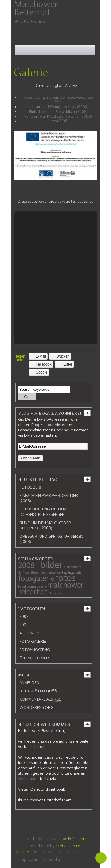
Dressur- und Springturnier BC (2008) (58, 107)
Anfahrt (72, 852)
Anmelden (29, 682)
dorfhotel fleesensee (31, 572)
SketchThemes (69, 846)
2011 (23, 625)
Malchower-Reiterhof (37, 8)
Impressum (29, 859)
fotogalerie (36, 578)
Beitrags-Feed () (39, 691)
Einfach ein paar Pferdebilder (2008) (58, 112)
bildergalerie (72, 567)
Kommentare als (40, 699)
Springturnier (34, 658)
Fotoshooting (27, 586)
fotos (66, 578)
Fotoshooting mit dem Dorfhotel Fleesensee (43, 512)
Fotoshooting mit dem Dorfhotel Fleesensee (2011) (58, 100)
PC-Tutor (76, 839)
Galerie (31, 73)
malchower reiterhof (51, 588)
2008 (26, 565)
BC (37, 567)
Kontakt (55, 852)
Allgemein (29, 633)
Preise (38, 852)
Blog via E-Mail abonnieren (50, 413)
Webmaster (29, 778)
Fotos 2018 (58, 121)
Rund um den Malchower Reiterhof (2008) (58, 116)
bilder (52, 565)
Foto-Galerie (33, 641)
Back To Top (101, 858)
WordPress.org (37, 707)
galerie (41, 586)
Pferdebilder (57, 593)
